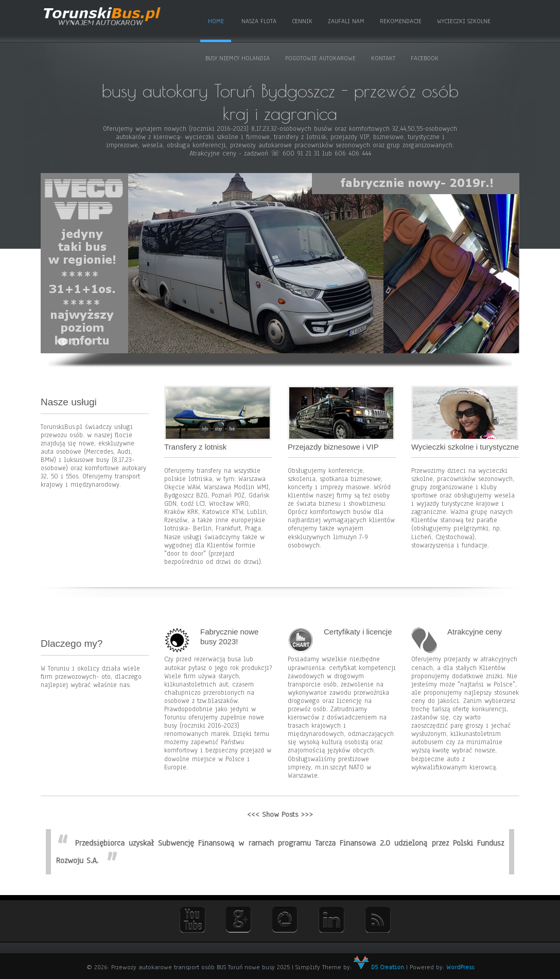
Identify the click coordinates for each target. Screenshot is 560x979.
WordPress (460, 967)
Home (216, 21)
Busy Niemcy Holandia (238, 58)
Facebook (425, 58)
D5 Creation (379, 967)
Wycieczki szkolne (464, 21)
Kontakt (383, 58)
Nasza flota (259, 21)
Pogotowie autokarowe (320, 58)
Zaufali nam (346, 21)
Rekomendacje (401, 21)
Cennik (302, 21)
